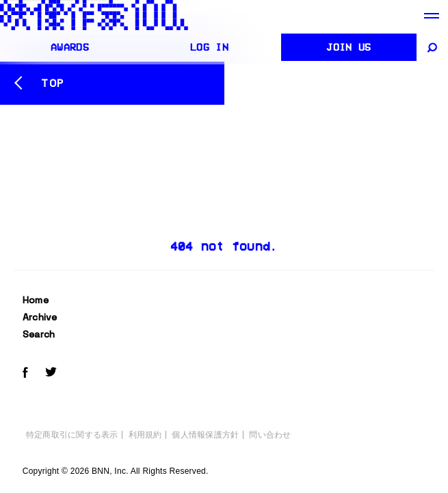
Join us (348, 47)
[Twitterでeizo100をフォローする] (51, 374)
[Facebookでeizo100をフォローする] (25, 375)
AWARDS (70, 47)
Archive (40, 317)
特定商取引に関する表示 (72, 435)
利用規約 (145, 435)
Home (36, 300)
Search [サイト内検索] (39, 334)
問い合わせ (270, 435)
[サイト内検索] (433, 47)
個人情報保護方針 (205, 435)
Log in (209, 47)
